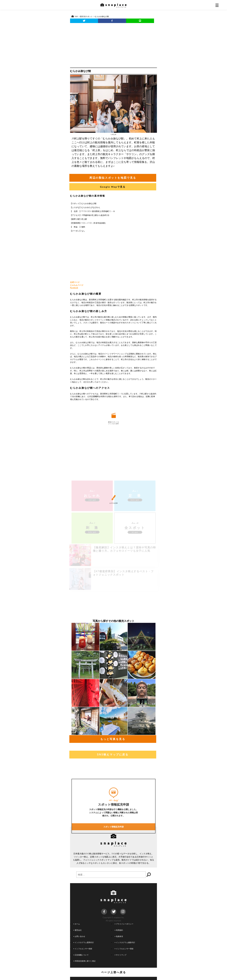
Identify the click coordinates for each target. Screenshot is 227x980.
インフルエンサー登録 (124, 949)
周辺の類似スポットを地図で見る (113, 178)
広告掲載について (81, 955)
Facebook (74, 288)
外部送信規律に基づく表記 (85, 961)
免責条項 (119, 936)
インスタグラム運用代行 (84, 942)
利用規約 (119, 930)
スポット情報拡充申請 (113, 851)
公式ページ (75, 282)
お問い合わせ (79, 936)
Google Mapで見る (113, 187)
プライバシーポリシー (124, 924)
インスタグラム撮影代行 (125, 942)
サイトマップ (121, 955)
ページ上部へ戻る (114, 972)
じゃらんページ (77, 285)
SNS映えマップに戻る (113, 754)
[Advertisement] (113, 45)
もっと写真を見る (113, 739)
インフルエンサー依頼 (83, 949)
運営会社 (78, 930)
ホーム (77, 924)
